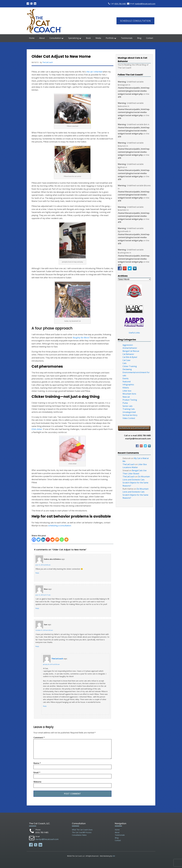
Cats (125, 363)
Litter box (127, 391)
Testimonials (127, 38)
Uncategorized (129, 412)
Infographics (128, 385)
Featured (127, 382)
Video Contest (129, 418)
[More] (66, 540)
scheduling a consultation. (60, 526)
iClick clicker (37, 429)
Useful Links (134, 333)
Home (32, 38)
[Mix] (57, 540)
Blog (139, 38)
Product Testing (130, 400)
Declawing (127, 369)
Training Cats (129, 409)
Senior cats (128, 406)
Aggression (128, 345)
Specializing (75, 38)
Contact (150, 38)
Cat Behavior (128, 354)
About (42, 38)
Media (98, 38)
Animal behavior (130, 348)
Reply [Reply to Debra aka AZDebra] (37, 573)
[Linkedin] (43, 540)
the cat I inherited (94, 72)
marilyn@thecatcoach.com (145, 4)
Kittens (126, 388)
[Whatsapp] (62, 540)
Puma (125, 403)
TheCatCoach (48, 62)
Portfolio (111, 38)
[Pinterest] (48, 540)
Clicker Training (130, 366)
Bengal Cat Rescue (131, 351)
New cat (126, 397)
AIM (114, 856)
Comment (39, 738)
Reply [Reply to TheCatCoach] (45, 706)
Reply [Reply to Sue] (37, 646)
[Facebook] (34, 540)
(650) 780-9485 (120, 4)
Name (37, 763)
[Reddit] (52, 540)
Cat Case (126, 360)
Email (37, 772)
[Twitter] (39, 540)
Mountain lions (129, 394)
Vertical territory (130, 415)
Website (37, 782)
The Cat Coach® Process (82, 832)
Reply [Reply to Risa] (37, 608)
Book (88, 38)
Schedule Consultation (135, 21)
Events (126, 378)
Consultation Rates (79, 835)
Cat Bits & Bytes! (130, 357)
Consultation (56, 38)
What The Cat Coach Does (82, 830)
